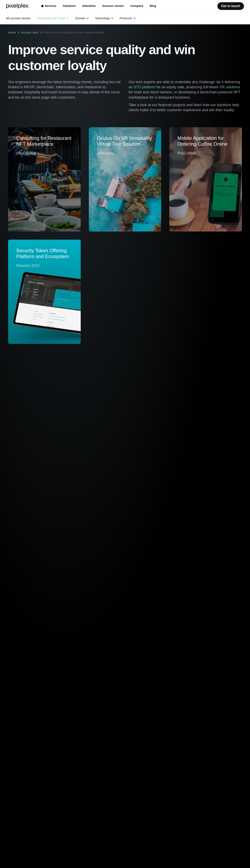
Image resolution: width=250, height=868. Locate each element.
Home (12, 32)
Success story (30, 32)
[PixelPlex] (18, 6)
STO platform (144, 87)
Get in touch (231, 6)
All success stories (18, 18)
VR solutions (230, 87)
